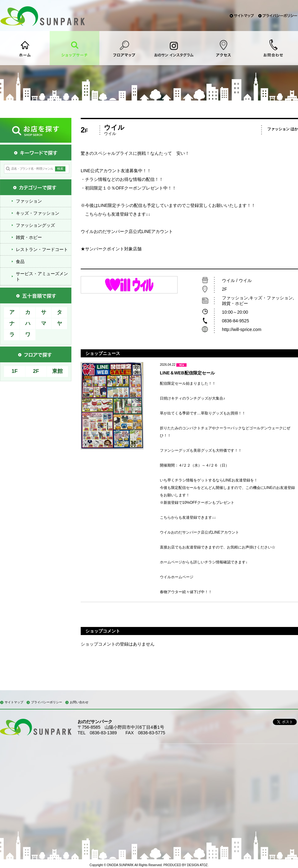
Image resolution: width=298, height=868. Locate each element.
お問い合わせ (79, 702)
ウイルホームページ (177, 577)
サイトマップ (14, 702)
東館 (57, 371)
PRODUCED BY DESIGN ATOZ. (186, 865)
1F (15, 371)
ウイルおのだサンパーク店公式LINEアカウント (127, 231)
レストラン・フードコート (42, 249)
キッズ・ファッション (38, 213)
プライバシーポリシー (47, 702)
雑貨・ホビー (29, 237)
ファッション (29, 201)
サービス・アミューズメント (42, 276)
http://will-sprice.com (242, 329)
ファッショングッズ (35, 225)
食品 (20, 262)
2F (36, 371)
